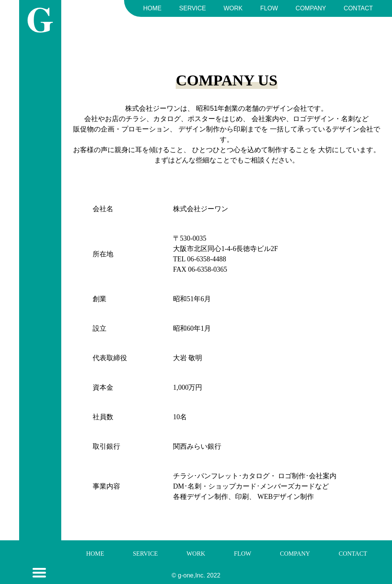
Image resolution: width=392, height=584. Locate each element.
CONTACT (358, 8)
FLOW (269, 8)
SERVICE (193, 8)
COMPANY (311, 8)
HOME (152, 8)
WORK (233, 8)
